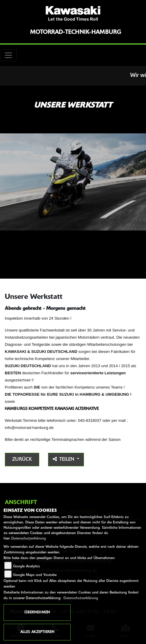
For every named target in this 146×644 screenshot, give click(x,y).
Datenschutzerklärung (29, 539)
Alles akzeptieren (37, 632)
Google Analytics (27, 566)
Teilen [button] (64, 459)
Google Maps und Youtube (35, 575)
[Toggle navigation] (8, 55)
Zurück (22, 460)
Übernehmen (37, 613)
